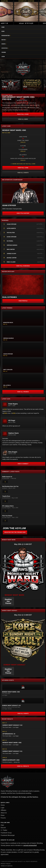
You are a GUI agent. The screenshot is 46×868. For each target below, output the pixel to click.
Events (3, 44)
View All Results (23, 766)
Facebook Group (6, 833)
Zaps (2, 825)
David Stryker (12, 237)
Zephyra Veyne (13, 433)
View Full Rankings (23, 266)
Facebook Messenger (8, 835)
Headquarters (6, 36)
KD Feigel (10, 241)
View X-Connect (23, 464)
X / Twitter (4, 830)
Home (3, 27)
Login (3, 57)
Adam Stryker (12, 224)
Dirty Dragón (13, 452)
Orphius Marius (12, 245)
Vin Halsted (11, 233)
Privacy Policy (6, 864)
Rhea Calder (11, 262)
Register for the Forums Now (15, 532)
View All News (23, 119)
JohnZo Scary (11, 254)
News (3, 31)
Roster (4, 40)
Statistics (5, 48)
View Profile (23, 301)
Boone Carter (12, 258)
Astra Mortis (11, 228)
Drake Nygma (13, 404)
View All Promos (23, 392)
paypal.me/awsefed (30, 845)
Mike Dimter (11, 249)
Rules (3, 815)
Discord (3, 828)
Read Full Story (23, 114)
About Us (4, 813)
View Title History (23, 213)
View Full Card (23, 168)
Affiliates (3, 810)
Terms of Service (7, 866)
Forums (4, 52)
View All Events (23, 173)
